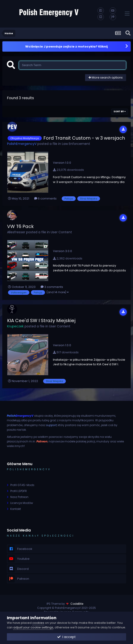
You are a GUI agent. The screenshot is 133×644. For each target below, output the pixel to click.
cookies (38, 623)
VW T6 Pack (20, 226)
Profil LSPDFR (19, 491)
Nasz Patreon (19, 497)
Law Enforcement (76, 144)
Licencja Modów (22, 503)
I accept (66, 637)
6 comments (45, 198)
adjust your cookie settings (33, 627)
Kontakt (16, 509)
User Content (61, 232)
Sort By (120, 111)
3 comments (52, 287)
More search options (106, 77)
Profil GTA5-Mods (22, 485)
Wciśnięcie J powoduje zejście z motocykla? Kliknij (66, 46)
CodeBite (77, 604)
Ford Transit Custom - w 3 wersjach (84, 138)
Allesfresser (16, 232)
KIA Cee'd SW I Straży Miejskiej (41, 321)
